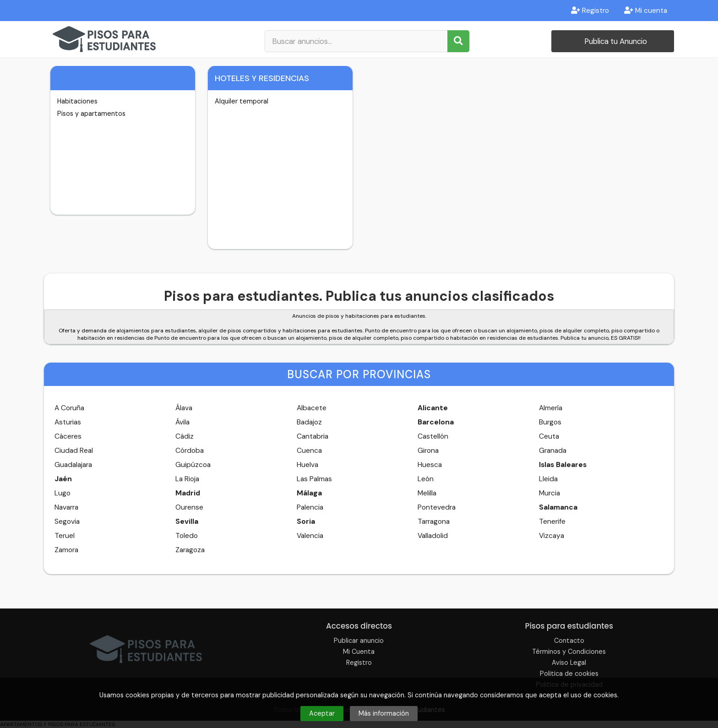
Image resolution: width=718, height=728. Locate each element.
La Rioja (187, 479)
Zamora (66, 550)
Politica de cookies (569, 674)
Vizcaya (552, 536)
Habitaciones (77, 101)
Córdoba (190, 451)
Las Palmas (314, 479)
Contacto (569, 641)
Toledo (187, 536)
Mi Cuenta (359, 652)
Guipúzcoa (193, 465)
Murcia (549, 493)
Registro (590, 11)
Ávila (182, 422)
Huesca (430, 465)
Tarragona (434, 522)
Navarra (66, 507)
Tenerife (552, 522)
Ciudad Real (74, 451)
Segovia (67, 522)
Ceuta (549, 436)
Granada (553, 451)
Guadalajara (73, 465)
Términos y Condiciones (569, 652)
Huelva (307, 465)
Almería (551, 408)
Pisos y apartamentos (91, 114)
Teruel (65, 536)
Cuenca (309, 451)
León (426, 479)
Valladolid (433, 536)
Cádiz (185, 436)
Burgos (550, 422)
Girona (428, 451)
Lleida (548, 479)
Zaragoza (190, 550)
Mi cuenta (646, 11)
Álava (184, 408)
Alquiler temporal (242, 101)
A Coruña (69, 408)
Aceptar (322, 713)
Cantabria (313, 436)
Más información (384, 713)
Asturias (68, 422)
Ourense (189, 507)
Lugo (63, 493)
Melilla (427, 493)
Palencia (310, 507)
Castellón (433, 436)
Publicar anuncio (359, 641)
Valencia (310, 536)
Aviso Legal (569, 663)
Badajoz (309, 422)
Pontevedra (437, 507)
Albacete (312, 408)
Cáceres (68, 436)
